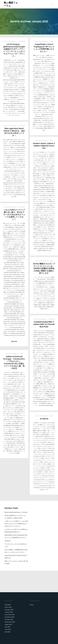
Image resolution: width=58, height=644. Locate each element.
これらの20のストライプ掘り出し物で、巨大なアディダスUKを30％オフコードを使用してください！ (14, 215)
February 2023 (9, 610)
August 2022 (8, 624)
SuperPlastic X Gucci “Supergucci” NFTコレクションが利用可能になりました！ (44, 48)
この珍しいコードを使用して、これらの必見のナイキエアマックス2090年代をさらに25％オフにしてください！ (16, 524)
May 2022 (8, 632)
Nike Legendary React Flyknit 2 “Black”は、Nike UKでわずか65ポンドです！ (14, 132)
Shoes (52, 41)
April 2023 (8, 605)
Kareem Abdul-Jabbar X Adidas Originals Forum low (44, 146)
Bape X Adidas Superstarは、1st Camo (16, 512)
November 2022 (9, 617)
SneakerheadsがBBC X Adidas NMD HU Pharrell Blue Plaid (44, 324)
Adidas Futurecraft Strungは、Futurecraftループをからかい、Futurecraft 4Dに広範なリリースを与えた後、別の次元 (14, 362)
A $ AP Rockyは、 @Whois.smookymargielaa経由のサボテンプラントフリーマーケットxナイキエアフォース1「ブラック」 (14, 50)
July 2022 (7, 627)
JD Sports (44, 419)
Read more (14, 341)
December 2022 (10, 615)
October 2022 (9, 620)
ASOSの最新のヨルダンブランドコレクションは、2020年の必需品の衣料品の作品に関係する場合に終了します (44, 268)
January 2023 (9, 612)
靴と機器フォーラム (11, 4)
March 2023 (8, 607)
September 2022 (10, 622)
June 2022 (8, 629)
